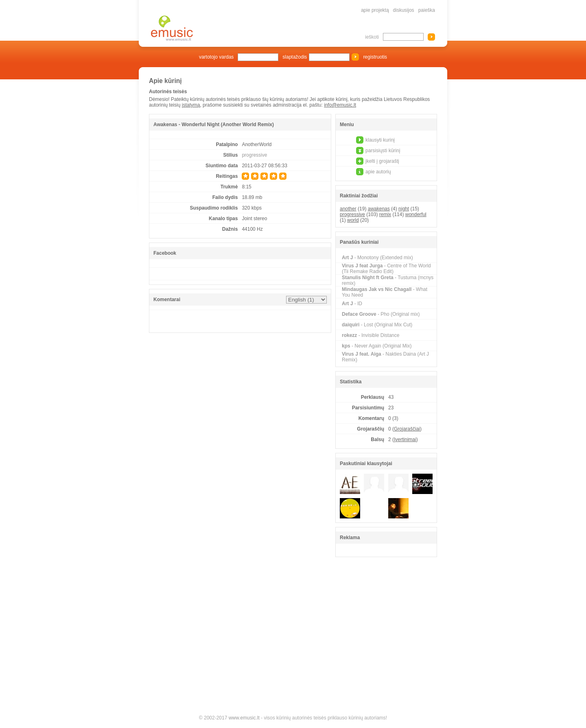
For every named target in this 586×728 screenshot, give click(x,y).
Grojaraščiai (407, 429)
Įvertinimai (405, 439)
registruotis (375, 57)
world (353, 220)
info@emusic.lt (340, 105)
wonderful (416, 214)
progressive (254, 155)
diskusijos (404, 10)
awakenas (379, 209)
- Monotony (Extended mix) (377, 258)
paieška (427, 10)
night (404, 209)
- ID (352, 304)
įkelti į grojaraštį (382, 161)
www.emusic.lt (244, 718)
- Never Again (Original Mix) (377, 346)
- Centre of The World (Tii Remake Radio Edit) (386, 269)
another (348, 209)
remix (385, 214)
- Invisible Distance (371, 335)
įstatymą (191, 105)
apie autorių (378, 172)
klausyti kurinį (380, 140)
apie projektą (375, 10)
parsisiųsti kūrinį (383, 151)
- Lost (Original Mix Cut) (377, 325)
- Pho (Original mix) (381, 314)
